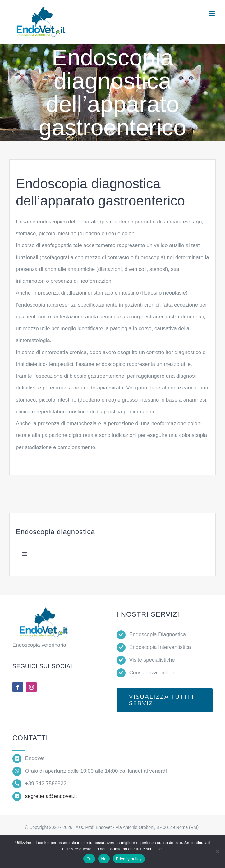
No (104, 859)
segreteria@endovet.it (51, 796)
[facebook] (18, 687)
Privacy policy (129, 859)
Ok (89, 859)
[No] (217, 852)
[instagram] (31, 687)
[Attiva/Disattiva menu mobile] (212, 13)
